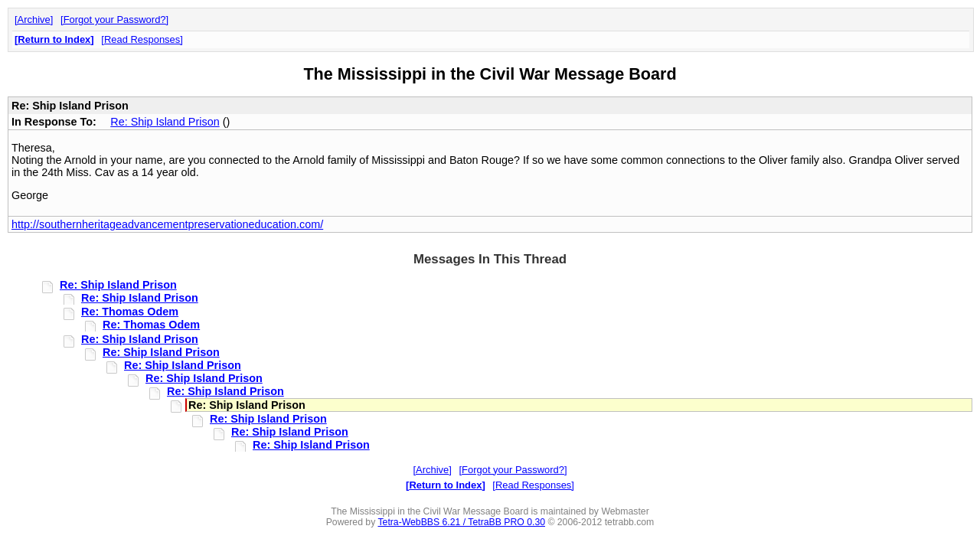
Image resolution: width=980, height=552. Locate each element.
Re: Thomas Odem (130, 312)
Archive (34, 20)
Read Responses (142, 39)
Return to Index (54, 39)
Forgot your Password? (115, 20)
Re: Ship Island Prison (165, 122)
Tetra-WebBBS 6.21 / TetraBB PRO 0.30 (461, 522)
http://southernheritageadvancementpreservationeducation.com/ (167, 224)
